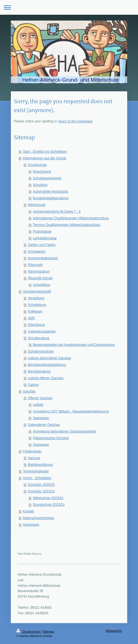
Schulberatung (38, 338)
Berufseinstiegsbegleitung (47, 365)
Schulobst (40, 185)
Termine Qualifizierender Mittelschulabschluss (66, 225)
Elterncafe (35, 265)
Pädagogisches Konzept (51, 438)
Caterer (33, 385)
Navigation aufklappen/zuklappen (69, 7)
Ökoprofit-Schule (40, 278)
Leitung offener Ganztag (46, 378)
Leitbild (38, 405)
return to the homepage (75, 121)
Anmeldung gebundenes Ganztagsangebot (64, 431)
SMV (31, 318)
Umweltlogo (41, 285)
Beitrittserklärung (40, 465)
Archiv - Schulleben (37, 478)
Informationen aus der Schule (44, 158)
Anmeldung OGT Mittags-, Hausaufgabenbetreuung (71, 411)
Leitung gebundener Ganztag (49, 358)
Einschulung (42, 172)
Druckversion (29, 632)
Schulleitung (37, 305)
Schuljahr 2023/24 (41, 491)
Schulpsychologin (41, 351)
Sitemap (49, 632)
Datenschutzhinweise (38, 518)
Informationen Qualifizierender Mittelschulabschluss (71, 218)
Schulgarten (37, 251)
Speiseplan (41, 418)
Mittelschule (36, 205)
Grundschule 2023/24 (49, 505)
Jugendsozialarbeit (42, 331)
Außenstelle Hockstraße (50, 192)
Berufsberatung (39, 371)
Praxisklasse (42, 232)
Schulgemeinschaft (37, 291)
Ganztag (29, 391)
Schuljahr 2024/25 (41, 485)
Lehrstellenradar (45, 238)
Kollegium (35, 311)
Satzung (34, 458)
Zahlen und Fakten (42, 245)
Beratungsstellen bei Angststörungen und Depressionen (74, 345)
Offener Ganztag (40, 398)
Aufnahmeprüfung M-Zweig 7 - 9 (57, 212)
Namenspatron (39, 271)
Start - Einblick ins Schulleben (45, 152)
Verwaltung (36, 298)
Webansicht (114, 631)
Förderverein (32, 451)
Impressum (31, 525)
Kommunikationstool (43, 258)
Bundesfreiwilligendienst (51, 198)
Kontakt (28, 511)
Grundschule (37, 165)
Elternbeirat (36, 325)
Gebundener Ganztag (44, 425)
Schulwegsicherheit (47, 178)
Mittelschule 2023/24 (48, 498)
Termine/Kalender (36, 471)
